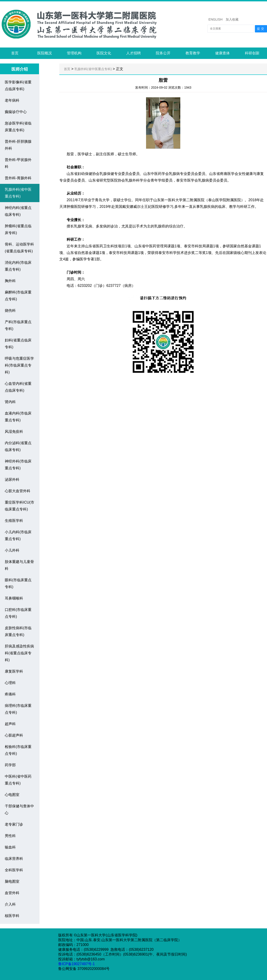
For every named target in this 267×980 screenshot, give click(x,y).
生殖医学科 (14, 521)
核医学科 (12, 916)
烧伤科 (10, 310)
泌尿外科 (12, 479)
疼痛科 (10, 694)
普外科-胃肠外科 (18, 178)
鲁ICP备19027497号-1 (77, 964)
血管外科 (12, 893)
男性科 (10, 836)
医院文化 (104, 53)
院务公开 (163, 53)
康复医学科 (14, 671)
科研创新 (252, 53)
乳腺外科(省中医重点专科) (93, 69)
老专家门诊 (14, 824)
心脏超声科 (14, 735)
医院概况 (44, 53)
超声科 (10, 724)
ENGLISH (216, 19)
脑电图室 (12, 881)
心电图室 (12, 795)
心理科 (10, 683)
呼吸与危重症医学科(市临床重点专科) (19, 365)
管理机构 (74, 53)
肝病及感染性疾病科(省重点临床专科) (19, 653)
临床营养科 (14, 859)
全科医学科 (14, 870)
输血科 (10, 847)
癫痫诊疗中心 (16, 112)
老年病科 (12, 100)
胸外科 (10, 281)
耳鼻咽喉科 (14, 598)
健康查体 (222, 53)
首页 (15, 53)
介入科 (10, 904)
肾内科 (10, 402)
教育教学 (193, 53)
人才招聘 (133, 53)
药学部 (10, 765)
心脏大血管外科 (18, 491)
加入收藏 (232, 19)
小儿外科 (12, 550)
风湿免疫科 (14, 432)
